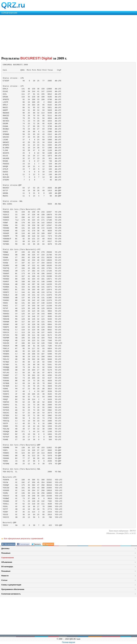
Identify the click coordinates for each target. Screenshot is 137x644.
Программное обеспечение (13, 589)
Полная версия (68, 642)
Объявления (7, 562)
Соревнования (8, 558)
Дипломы (5, 548)
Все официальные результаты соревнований (24, 538)
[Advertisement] (68, 35)
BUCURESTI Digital (36, 58)
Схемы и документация (11, 585)
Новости (5, 576)
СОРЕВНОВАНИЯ (9, 13)
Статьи (4, 580)
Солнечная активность (11, 594)
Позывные (6, 553)
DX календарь (7, 567)
